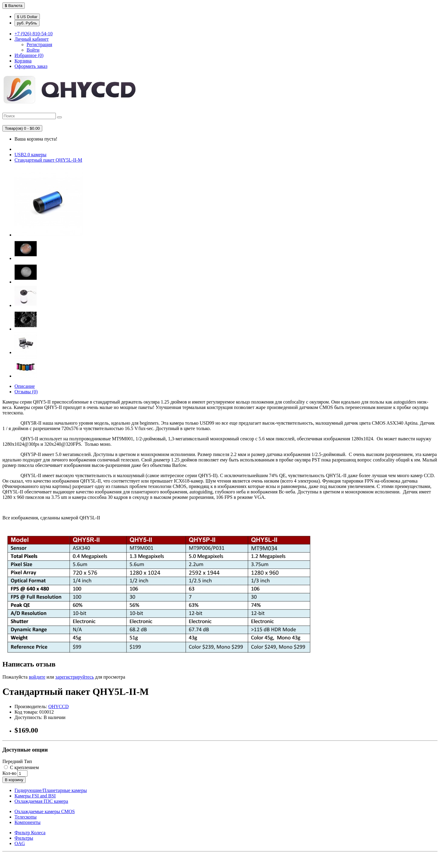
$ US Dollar (27, 17)
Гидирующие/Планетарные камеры (51, 790)
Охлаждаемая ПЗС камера (41, 801)
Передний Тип (17, 761)
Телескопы (26, 817)
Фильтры (24, 838)
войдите (37, 677)
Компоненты (27, 822)
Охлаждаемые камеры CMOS (45, 811)
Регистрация (39, 44)
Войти (33, 50)
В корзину (14, 780)
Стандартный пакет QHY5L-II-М (48, 160)
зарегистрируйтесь (75, 677)
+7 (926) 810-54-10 (33, 34)
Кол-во (9, 773)
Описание (25, 386)
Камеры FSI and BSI (35, 796)
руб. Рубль (27, 23)
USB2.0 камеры (30, 155)
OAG (20, 843)
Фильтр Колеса (30, 833)
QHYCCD (59, 706)
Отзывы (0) (26, 392)
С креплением (21, 767)
